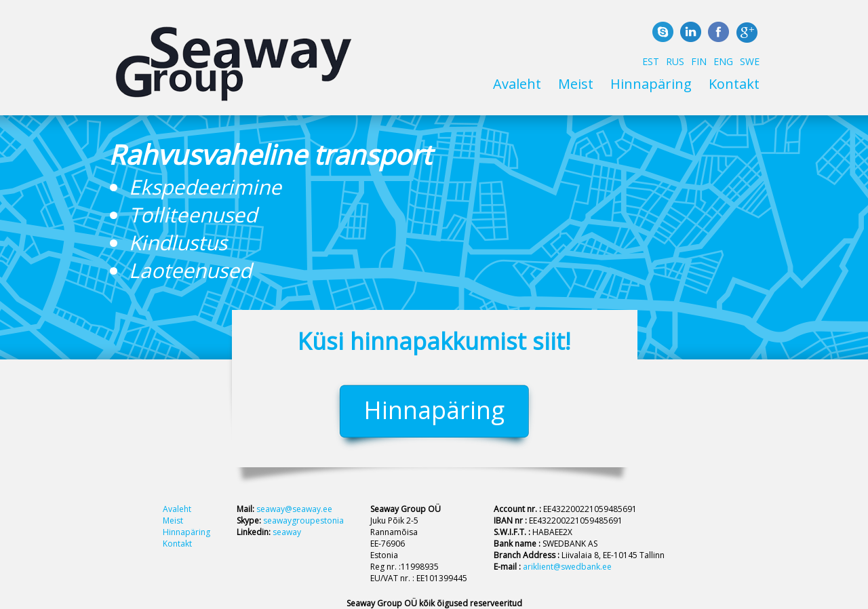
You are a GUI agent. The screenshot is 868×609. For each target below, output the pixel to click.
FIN (699, 61)
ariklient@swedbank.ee (567, 567)
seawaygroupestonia (303, 520)
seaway (287, 532)
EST (651, 61)
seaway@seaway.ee (294, 509)
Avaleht (517, 84)
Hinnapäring (651, 84)
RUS (675, 61)
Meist (576, 84)
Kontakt (734, 84)
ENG (723, 61)
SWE (750, 61)
